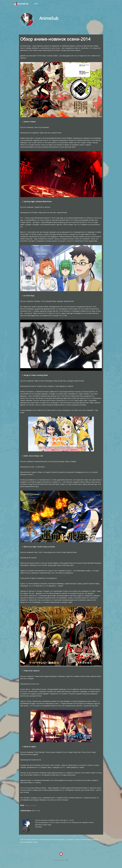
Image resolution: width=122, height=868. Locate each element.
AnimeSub (21, 4)
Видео (27, 805)
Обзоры (33, 805)
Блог (36, 4)
